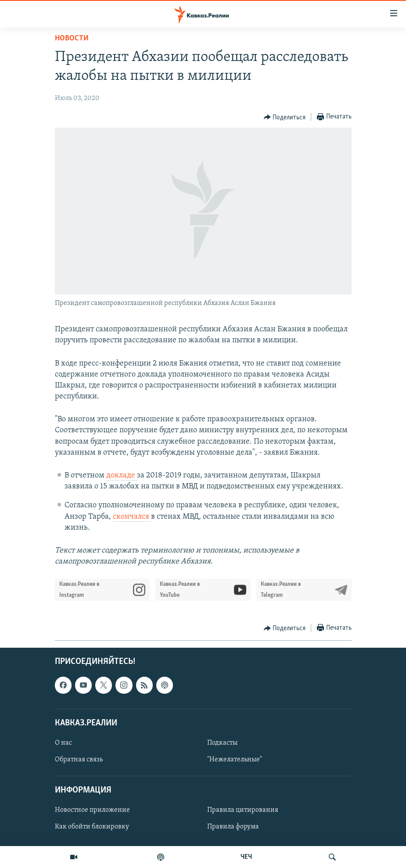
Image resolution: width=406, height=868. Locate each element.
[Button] (285, 117)
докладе (122, 475)
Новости (72, 38)
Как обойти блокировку (92, 827)
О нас (63, 743)
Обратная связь (79, 760)
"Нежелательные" (235, 760)
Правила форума (233, 827)
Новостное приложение (92, 811)
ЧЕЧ (246, 857)
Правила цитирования (243, 811)
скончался (132, 517)
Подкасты (222, 743)
